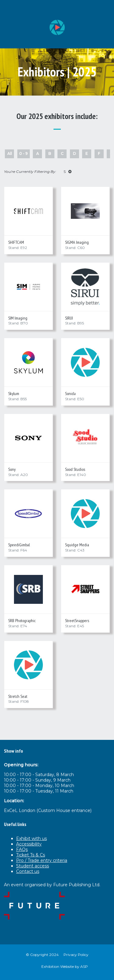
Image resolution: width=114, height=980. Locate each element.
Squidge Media (77, 545)
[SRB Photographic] (28, 589)
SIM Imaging (18, 318)
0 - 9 (23, 154)
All (10, 154)
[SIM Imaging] (28, 287)
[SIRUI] (85, 287)
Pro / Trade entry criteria (42, 860)
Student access (33, 866)
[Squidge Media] (85, 514)
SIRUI (69, 318)
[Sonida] (85, 362)
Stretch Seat (18, 696)
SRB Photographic (22, 621)
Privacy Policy (76, 955)
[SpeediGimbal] (28, 514)
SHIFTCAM (16, 242)
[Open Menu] (105, 9)
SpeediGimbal (19, 545)
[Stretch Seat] (28, 665)
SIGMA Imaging (77, 242)
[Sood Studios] (85, 438)
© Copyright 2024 (42, 955)
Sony (12, 469)
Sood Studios (75, 469)
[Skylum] (28, 362)
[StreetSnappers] (85, 589)
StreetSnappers (77, 621)
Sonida (70, 394)
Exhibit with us (31, 838)
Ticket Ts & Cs (31, 855)
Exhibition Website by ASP (65, 966)
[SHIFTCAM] (28, 211)
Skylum (14, 394)
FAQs (22, 849)
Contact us (28, 871)
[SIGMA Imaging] (85, 211)
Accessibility (29, 844)
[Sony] (28, 438)
